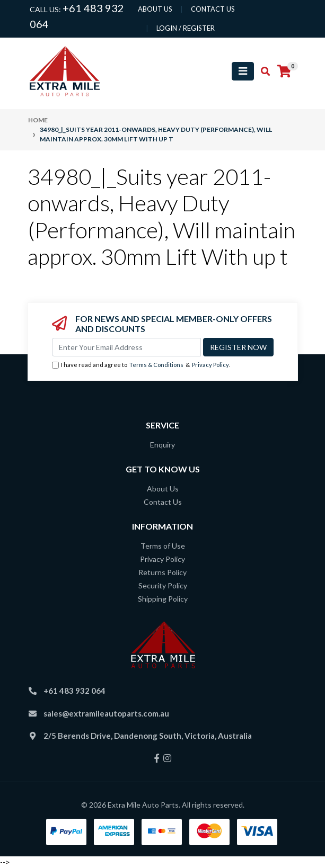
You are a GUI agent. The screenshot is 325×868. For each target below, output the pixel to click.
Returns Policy (162, 572)
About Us (163, 489)
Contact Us (163, 502)
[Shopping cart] (284, 71)
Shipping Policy (163, 599)
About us (155, 9)
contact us (213, 9)
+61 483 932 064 (74, 691)
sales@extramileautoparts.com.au (106, 713)
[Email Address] (126, 347)
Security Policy (163, 585)
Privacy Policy (210, 365)
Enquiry (162, 445)
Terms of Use (163, 546)
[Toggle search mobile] (262, 71)
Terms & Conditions (156, 365)
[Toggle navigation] (243, 71)
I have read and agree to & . (141, 365)
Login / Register (186, 28)
